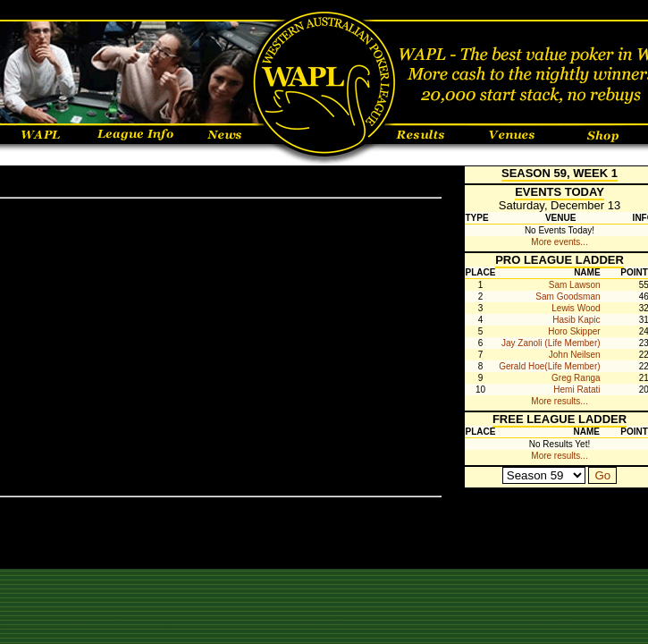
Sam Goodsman (568, 297)
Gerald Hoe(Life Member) (549, 366)
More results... (559, 401)
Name (587, 272)
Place (481, 272)
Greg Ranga (576, 378)
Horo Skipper (574, 331)
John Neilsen (575, 355)
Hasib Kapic (576, 320)
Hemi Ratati (576, 390)
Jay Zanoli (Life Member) (551, 343)
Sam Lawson (575, 285)
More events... (559, 242)
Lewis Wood (576, 308)
